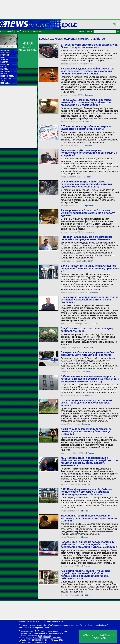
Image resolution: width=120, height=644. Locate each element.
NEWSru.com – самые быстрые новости (36, 640)
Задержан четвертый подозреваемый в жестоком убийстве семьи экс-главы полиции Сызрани (89, 518)
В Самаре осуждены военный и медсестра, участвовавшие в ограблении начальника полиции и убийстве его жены (87, 71)
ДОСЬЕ (69, 25)
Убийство (99, 39)
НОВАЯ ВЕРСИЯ (28, 47)
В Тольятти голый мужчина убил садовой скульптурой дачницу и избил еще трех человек (86, 403)
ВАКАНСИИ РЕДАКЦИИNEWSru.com (98, 636)
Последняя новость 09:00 (53, 622)
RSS (40, 636)
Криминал (84, 39)
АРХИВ (81, 32)
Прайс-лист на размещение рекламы (51, 631)
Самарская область (62, 39)
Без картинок (55, 638)
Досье (43, 39)
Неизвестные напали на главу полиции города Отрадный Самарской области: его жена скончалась (89, 300)
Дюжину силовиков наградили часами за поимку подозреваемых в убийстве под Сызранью (86, 431)
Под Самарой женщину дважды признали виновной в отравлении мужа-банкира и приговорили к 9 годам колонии (86, 102)
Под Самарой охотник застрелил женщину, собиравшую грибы (87, 330)
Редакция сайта (40, 633)
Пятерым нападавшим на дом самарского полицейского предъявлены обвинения (87, 238)
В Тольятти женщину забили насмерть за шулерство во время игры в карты (86, 128)
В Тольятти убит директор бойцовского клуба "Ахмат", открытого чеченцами (89, 46)
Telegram (47, 636)
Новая (29, 638)
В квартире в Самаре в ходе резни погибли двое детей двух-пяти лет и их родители (87, 354)
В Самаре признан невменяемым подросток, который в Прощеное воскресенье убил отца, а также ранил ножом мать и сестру (90, 379)
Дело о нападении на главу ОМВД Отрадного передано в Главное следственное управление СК (90, 268)
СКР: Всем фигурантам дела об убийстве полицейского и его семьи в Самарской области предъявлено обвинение (86, 492)
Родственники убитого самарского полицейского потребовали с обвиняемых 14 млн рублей (89, 153)
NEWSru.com (6, 32)
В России (88, 64)
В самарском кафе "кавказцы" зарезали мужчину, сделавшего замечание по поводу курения (88, 213)
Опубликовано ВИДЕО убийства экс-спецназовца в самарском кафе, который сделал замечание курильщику (86, 184)
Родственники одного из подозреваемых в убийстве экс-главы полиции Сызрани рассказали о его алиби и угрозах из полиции (89, 544)
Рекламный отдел (56, 633)
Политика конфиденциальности (32, 642)
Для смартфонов (40, 638)
